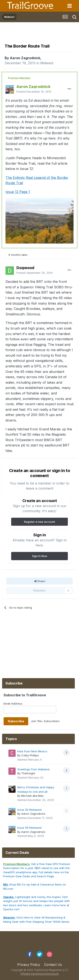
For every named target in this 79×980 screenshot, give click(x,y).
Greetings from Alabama (33, 769)
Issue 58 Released (29, 828)
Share (40, 581)
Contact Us (53, 965)
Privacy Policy (29, 965)
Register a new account (39, 522)
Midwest (47, 63)
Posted (34, 92)
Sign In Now (40, 556)
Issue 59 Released (29, 810)
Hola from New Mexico (32, 751)
